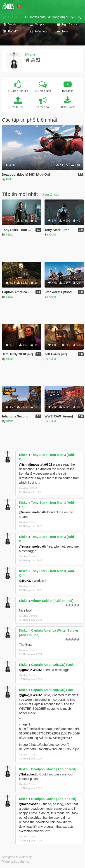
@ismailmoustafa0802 (36, 465)
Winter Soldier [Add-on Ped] (52, 601)
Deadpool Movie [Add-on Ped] (54, 769)
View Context (28, 488)
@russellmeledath (33, 512)
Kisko (30, 55)
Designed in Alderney (17, 857)
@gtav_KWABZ (31, 670)
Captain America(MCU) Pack (52, 665)
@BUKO (25, 581)
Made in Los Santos (16, 861)
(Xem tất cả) (50, 195)
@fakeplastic (29, 774)
